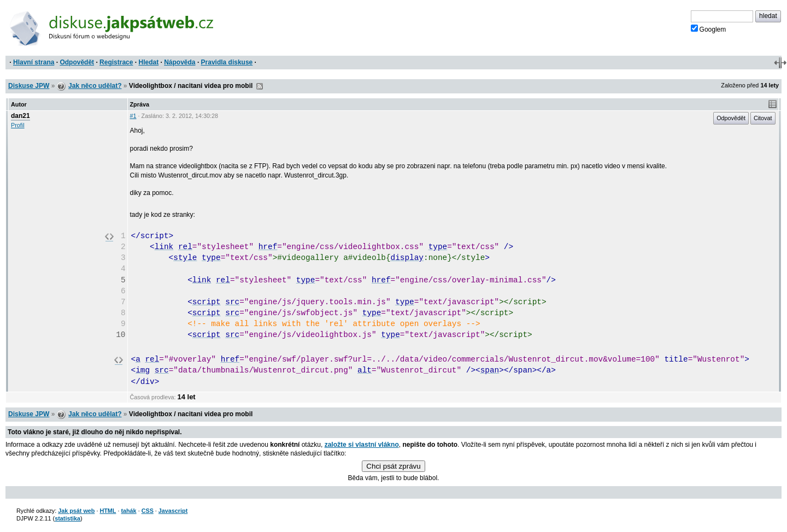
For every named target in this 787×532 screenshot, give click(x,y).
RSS (260, 86)
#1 (133, 116)
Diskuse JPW (29, 86)
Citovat (763, 118)
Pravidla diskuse (227, 62)
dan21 (20, 116)
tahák (128, 511)
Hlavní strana (34, 62)
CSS (148, 511)
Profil (18, 125)
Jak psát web (76, 511)
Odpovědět (77, 62)
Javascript (173, 511)
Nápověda (180, 62)
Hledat (148, 62)
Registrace (116, 62)
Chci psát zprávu (393, 466)
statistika (67, 518)
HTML (108, 511)
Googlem (709, 29)
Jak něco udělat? (95, 86)
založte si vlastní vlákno (362, 445)
